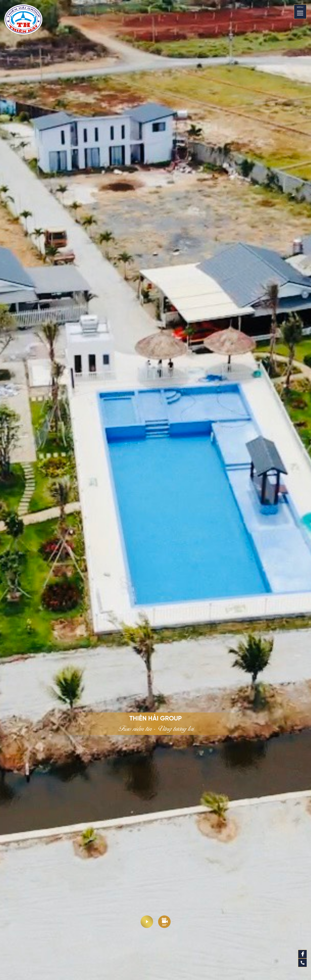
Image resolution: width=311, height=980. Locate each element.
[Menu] (300, 12)
